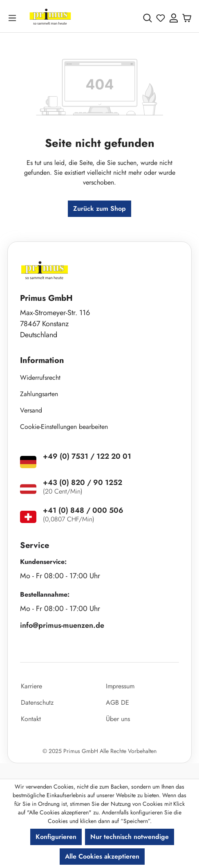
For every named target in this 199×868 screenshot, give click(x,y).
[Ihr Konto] (174, 18)
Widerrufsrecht (40, 378)
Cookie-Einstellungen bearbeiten (64, 427)
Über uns (118, 719)
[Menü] (14, 18)
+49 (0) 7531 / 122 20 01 (87, 456)
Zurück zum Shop (99, 209)
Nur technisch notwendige (130, 837)
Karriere (31, 686)
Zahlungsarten (39, 394)
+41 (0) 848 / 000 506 (83, 510)
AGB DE (117, 702)
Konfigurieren (56, 837)
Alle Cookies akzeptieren (102, 856)
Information (42, 360)
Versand (31, 410)
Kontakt (31, 719)
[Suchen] (148, 18)
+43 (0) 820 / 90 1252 (83, 482)
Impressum (120, 686)
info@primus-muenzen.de (62, 625)
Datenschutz (37, 702)
